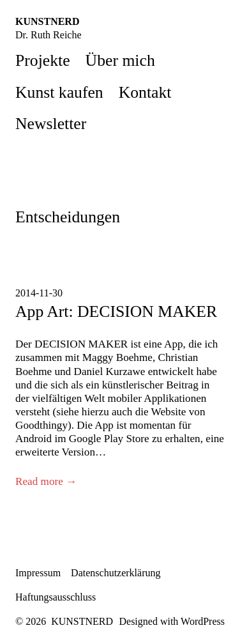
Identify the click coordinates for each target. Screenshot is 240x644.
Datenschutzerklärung (116, 573)
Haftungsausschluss (56, 597)
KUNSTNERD (47, 21)
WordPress (203, 621)
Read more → (46, 481)
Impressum (38, 573)
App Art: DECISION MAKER (116, 311)
